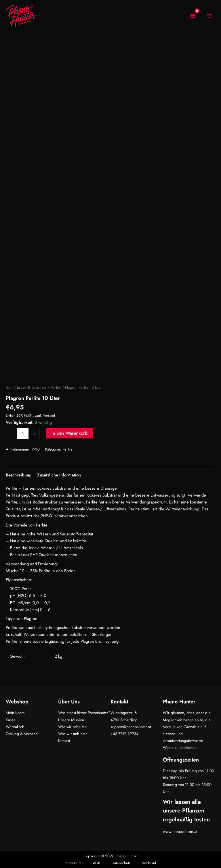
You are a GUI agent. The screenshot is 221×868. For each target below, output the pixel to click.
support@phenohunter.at (131, 727)
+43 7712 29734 (124, 734)
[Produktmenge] (23, 434)
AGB (97, 863)
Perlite (56, 387)
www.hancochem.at (180, 831)
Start (9, 387)
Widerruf (149, 863)
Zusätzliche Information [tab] (59, 475)
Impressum (73, 863)
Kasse (11, 720)
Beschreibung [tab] (19, 475)
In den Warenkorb (69, 433)
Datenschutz (121, 863)
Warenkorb (15, 727)
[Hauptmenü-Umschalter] (209, 16)
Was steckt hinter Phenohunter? (84, 713)
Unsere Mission (71, 720)
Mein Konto (15, 713)
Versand (49, 415)
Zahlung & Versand (22, 734)
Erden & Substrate (32, 387)
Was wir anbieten (73, 734)
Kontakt (64, 741)
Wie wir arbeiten (72, 727)
